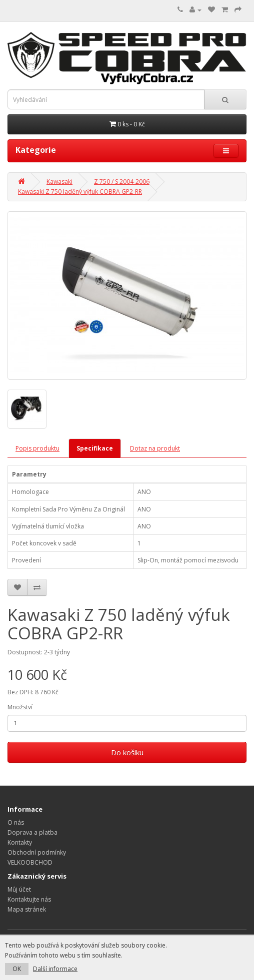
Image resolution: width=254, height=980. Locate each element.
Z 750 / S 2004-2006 (122, 182)
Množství (20, 707)
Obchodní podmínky (37, 852)
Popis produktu (37, 448)
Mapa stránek (27, 909)
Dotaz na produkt (155, 448)
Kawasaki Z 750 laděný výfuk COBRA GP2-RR (80, 192)
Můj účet (19, 889)
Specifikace (95, 448)
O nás (16, 822)
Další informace (55, 969)
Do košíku (127, 752)
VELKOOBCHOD (30, 862)
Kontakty (20, 842)
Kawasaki (59, 182)
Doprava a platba (32, 832)
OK (17, 969)
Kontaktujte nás (29, 899)
